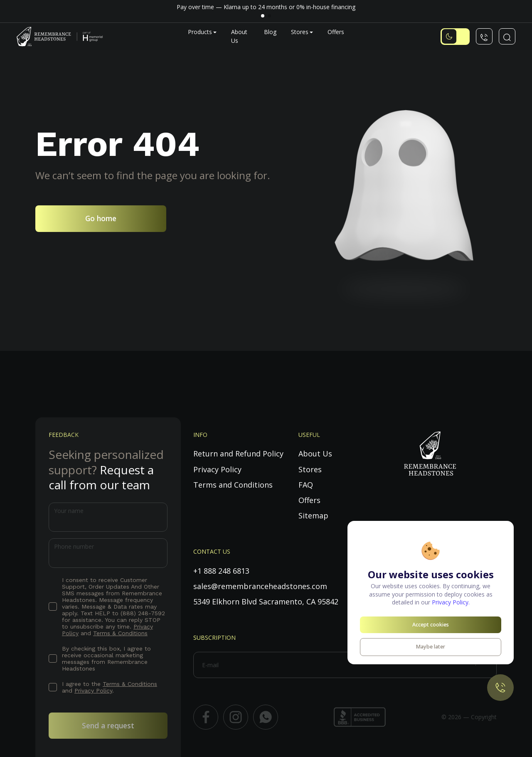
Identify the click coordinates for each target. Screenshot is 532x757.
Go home (101, 218)
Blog (270, 32)
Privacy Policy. (451, 602)
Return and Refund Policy (238, 454)
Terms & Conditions (120, 633)
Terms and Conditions (233, 485)
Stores (300, 32)
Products (200, 32)
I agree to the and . (110, 687)
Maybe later (431, 647)
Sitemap (313, 515)
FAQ (306, 485)
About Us (315, 454)
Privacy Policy (93, 690)
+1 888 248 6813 (221, 571)
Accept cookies (431, 625)
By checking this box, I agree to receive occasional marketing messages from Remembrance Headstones (106, 658)
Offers (336, 32)
